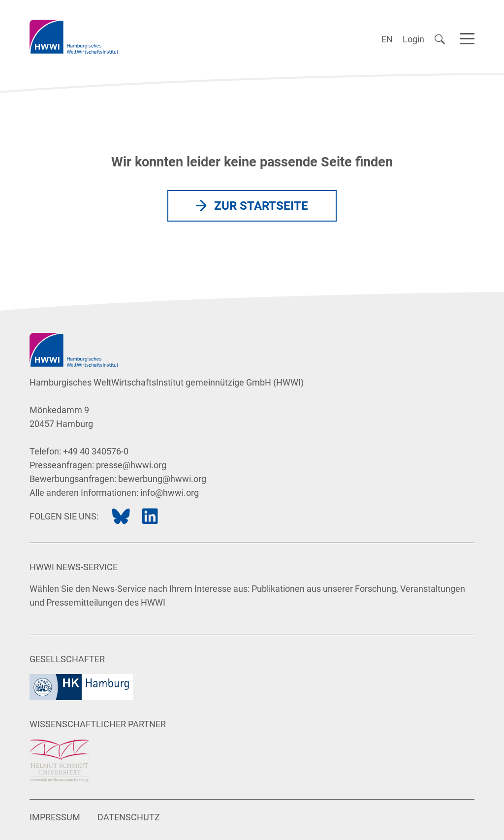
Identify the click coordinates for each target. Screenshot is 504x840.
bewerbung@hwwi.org (162, 479)
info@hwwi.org (170, 493)
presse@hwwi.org (131, 465)
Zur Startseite (261, 206)
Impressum (55, 817)
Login (413, 39)
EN (387, 39)
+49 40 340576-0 (96, 451)
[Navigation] (467, 37)
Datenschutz (129, 817)
